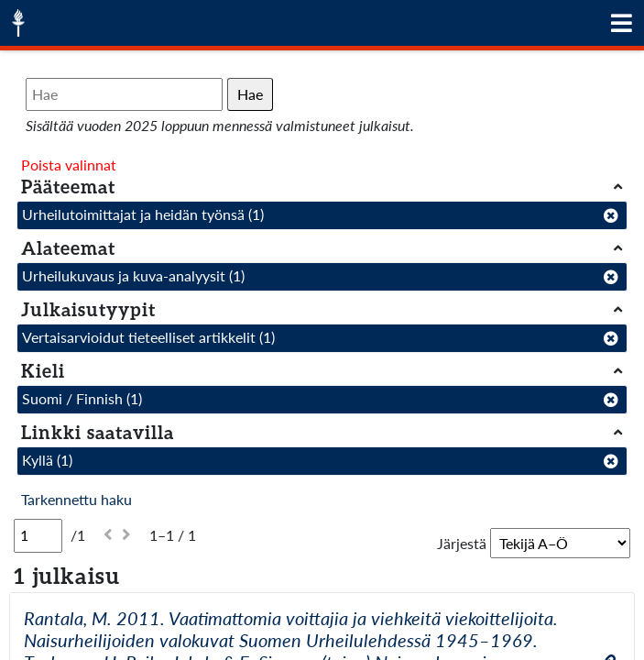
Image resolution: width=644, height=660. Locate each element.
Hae (250, 94)
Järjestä (462, 543)
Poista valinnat (69, 165)
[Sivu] (38, 535)
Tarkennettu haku (76, 499)
